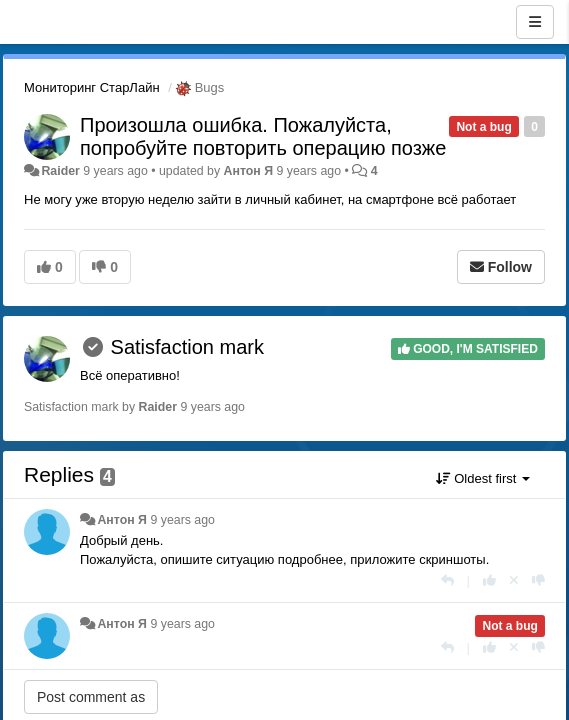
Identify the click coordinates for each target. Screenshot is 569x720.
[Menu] (535, 22)
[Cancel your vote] (514, 580)
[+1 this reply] (489, 580)
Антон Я (249, 171)
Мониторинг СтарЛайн (92, 87)
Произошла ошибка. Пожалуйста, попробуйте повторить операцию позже (263, 136)
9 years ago (182, 520)
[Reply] (447, 580)
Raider (60, 171)
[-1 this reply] (538, 580)
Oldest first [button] (483, 478)
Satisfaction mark (187, 347)
